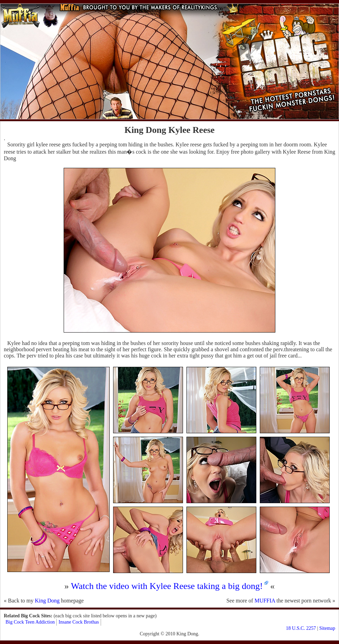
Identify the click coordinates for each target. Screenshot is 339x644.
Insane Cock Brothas (79, 622)
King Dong (47, 601)
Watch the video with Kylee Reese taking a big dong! (167, 586)
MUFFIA (265, 601)
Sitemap (327, 628)
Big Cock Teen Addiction (30, 622)
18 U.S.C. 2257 (301, 628)
